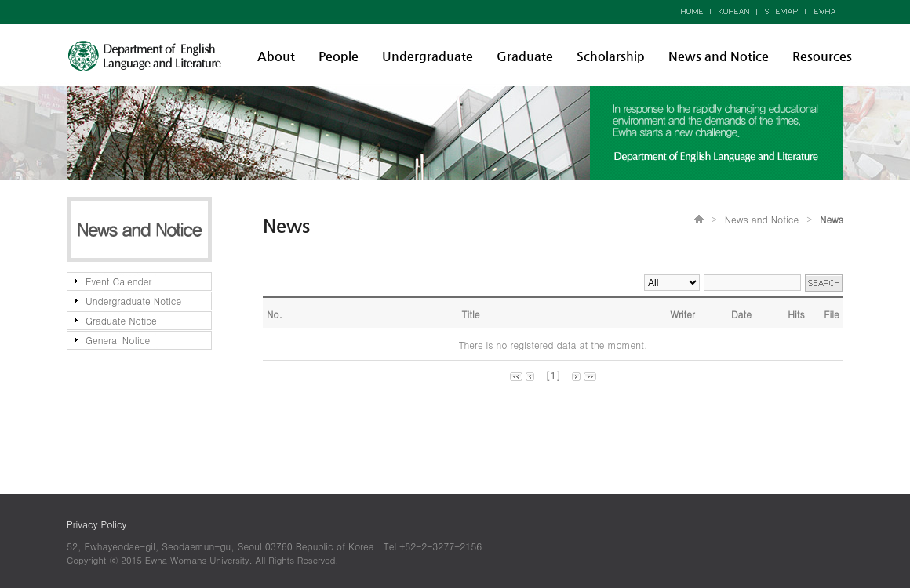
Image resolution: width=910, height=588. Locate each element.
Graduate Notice (121, 320)
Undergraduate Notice (133, 301)
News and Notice (719, 56)
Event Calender (118, 281)
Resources (822, 56)
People (339, 56)
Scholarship (611, 56)
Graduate (525, 56)
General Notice (118, 340)
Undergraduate (428, 56)
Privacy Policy (96, 524)
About (276, 56)
